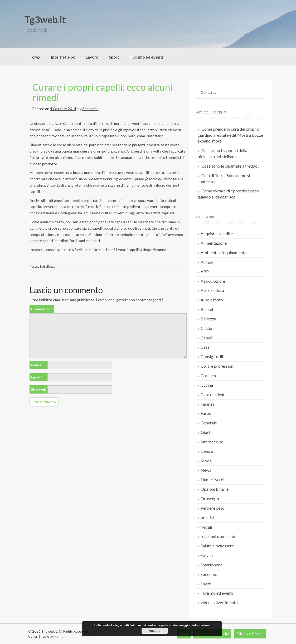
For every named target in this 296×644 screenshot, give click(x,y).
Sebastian (90, 109)
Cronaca (208, 375)
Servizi (207, 555)
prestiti (207, 517)
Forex (35, 57)
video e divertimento (219, 602)
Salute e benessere (217, 546)
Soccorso (209, 574)
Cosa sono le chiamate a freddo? (230, 166)
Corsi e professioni (217, 366)
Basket (207, 309)
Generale (209, 423)
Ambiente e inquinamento (224, 252)
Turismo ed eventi (146, 57)
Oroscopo (210, 498)
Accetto (154, 631)
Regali (206, 527)
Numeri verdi (212, 479)
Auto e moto (212, 300)
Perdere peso (213, 508)
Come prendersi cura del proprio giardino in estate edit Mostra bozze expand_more (230, 135)
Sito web (38, 389)
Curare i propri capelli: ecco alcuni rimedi (102, 92)
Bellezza (49, 266)
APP (205, 271)
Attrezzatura (212, 290)
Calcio (206, 328)
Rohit (59, 636)
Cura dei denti (213, 394)
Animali (207, 262)
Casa (205, 347)
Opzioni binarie (215, 489)
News (206, 470)
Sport (114, 57)
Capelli (207, 338)
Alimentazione (214, 243)
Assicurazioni (213, 281)
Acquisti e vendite (217, 233)
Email (37, 377)
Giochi (207, 432)
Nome (37, 365)
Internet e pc (63, 57)
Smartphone (212, 565)
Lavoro (92, 57)
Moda (206, 461)
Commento (42, 309)
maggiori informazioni (194, 625)
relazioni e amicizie (218, 536)
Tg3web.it (45, 20)
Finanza (208, 404)
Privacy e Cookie (250, 634)
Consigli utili (212, 356)
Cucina (207, 385)
